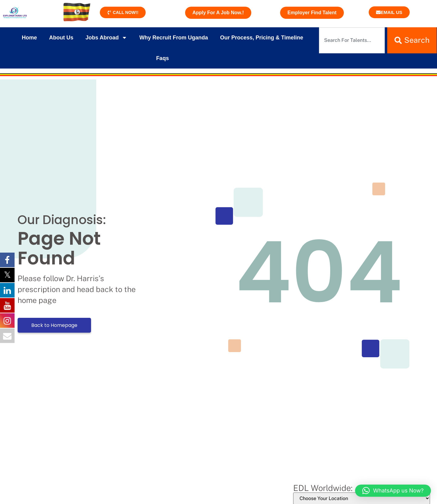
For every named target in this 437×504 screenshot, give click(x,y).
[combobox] (352, 40)
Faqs (162, 58)
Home (29, 38)
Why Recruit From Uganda (174, 38)
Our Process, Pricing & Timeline (262, 38)
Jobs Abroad (106, 38)
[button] (393, 491)
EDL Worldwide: (323, 488)
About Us (61, 38)
